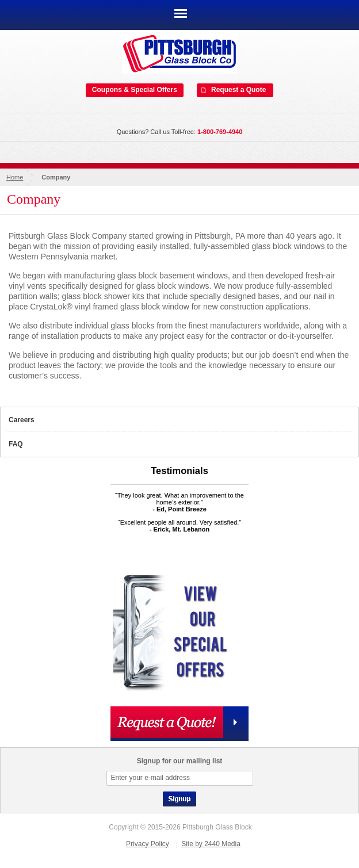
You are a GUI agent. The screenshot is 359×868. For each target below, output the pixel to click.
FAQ (16, 444)
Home (15, 177)
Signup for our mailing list (180, 761)
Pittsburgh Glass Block (179, 54)
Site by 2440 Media (211, 844)
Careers (22, 420)
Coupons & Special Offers (135, 90)
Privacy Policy (148, 844)
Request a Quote (238, 90)
